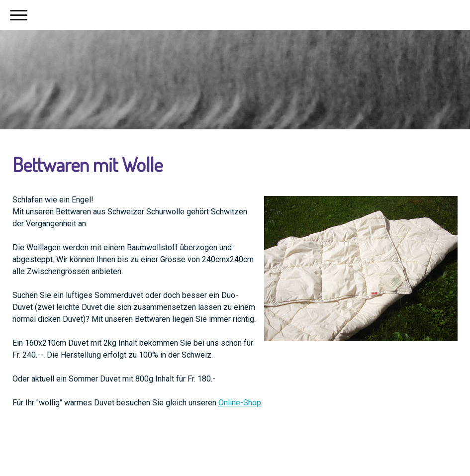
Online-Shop (240, 403)
